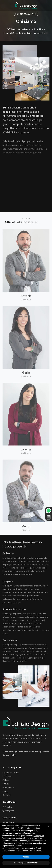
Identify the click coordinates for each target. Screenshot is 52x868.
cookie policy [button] (39, 836)
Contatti (6, 795)
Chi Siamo (7, 776)
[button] (49, 827)
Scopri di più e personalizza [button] (26, 863)
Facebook (8, 807)
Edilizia (6, 780)
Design (6, 784)
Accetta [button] (26, 857)
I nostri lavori (8, 788)
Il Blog (5, 791)
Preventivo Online (11, 772)
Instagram (8, 811)
